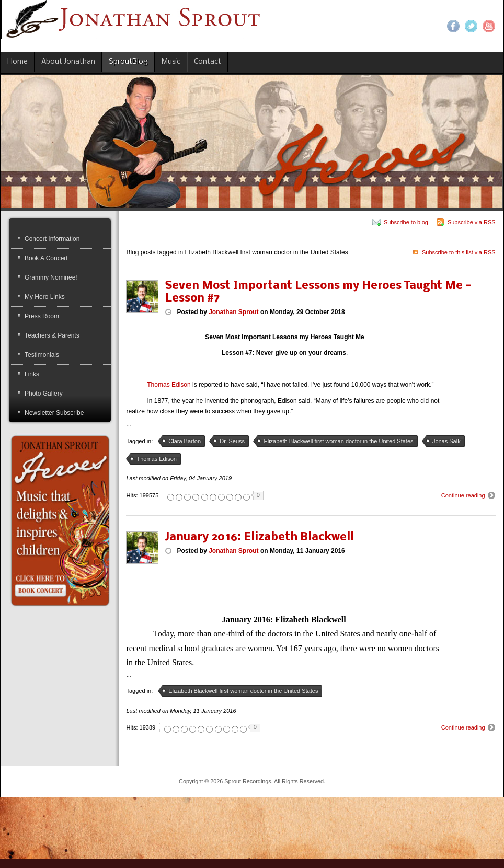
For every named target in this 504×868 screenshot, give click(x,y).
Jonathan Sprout (233, 312)
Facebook (453, 26)
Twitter (471, 26)
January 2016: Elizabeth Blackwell (260, 537)
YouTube (489, 26)
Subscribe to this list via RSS (459, 252)
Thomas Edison (169, 385)
